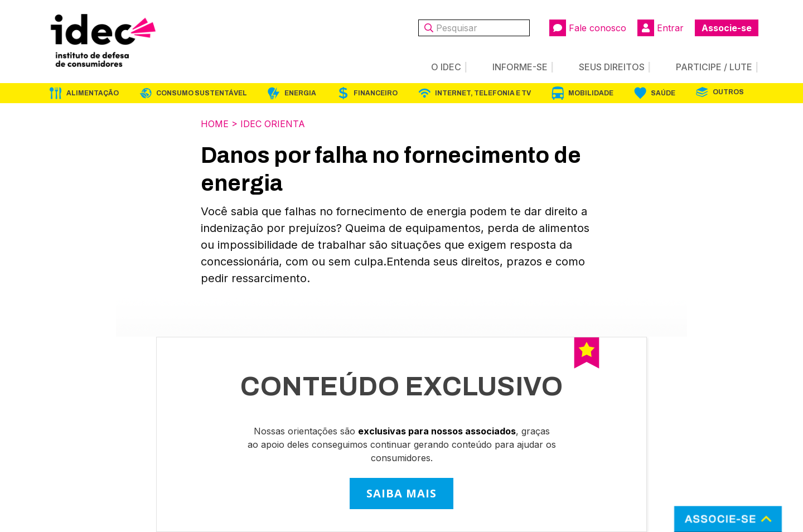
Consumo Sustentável (202, 93)
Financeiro (376, 93)
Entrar (661, 28)
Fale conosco (588, 28)
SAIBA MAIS (401, 493)
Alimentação (93, 93)
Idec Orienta (273, 124)
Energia (300, 93)
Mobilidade (591, 93)
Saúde (663, 93)
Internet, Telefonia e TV (483, 93)
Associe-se (727, 28)
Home (215, 124)
